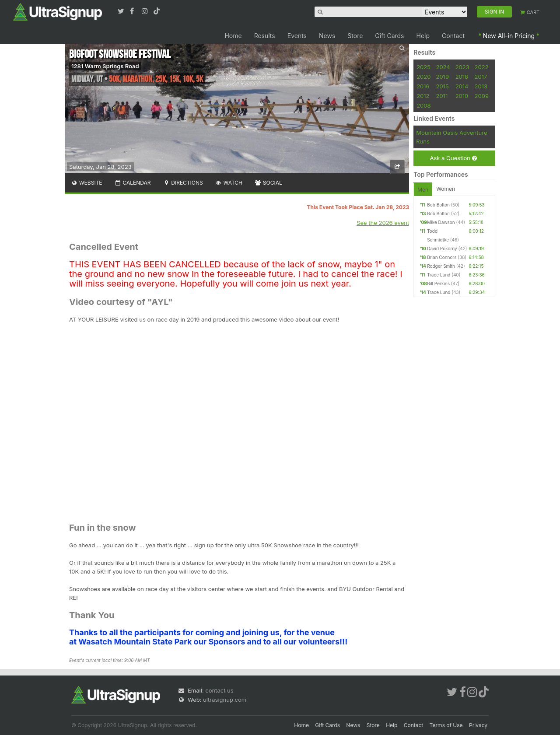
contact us (219, 690)
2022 (482, 67)
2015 (442, 86)
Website (87, 183)
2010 (462, 96)
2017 (481, 77)
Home (233, 36)
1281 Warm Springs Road (105, 66)
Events (297, 36)
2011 (442, 96)
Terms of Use (446, 725)
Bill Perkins (438, 283)
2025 (423, 67)
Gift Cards (389, 36)
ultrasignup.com (225, 700)
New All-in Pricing (509, 36)
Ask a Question (453, 158)
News (327, 36)
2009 (482, 96)
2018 (462, 77)
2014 (462, 86)
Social (268, 183)
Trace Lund (439, 275)
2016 (423, 86)
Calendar (133, 183)
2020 (423, 77)
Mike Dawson (441, 222)
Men (423, 190)
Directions (183, 183)
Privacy (478, 725)
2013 (481, 86)
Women (446, 189)
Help (423, 36)
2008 (423, 105)
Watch (229, 183)
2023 (462, 67)
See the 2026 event (383, 223)
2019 (442, 77)
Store (355, 36)
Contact (453, 36)
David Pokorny (442, 248)
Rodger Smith (441, 266)
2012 (423, 96)
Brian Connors (442, 257)
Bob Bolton (438, 205)
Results (265, 36)
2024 (443, 67)
